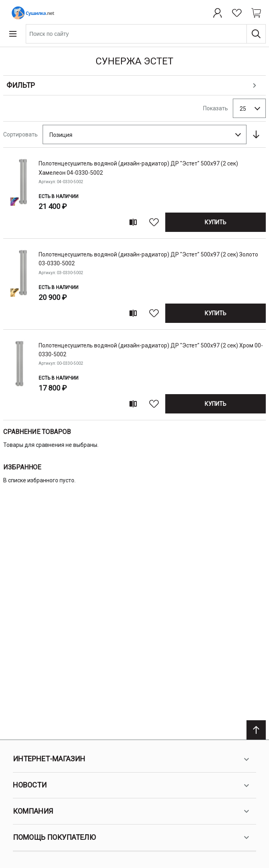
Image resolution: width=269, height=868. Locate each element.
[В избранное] (154, 222)
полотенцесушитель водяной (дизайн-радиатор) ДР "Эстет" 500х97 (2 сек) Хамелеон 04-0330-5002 (138, 168)
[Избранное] (237, 13)
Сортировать (21, 134)
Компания (132, 811)
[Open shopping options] (134, 86)
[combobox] (146, 34)
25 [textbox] (243, 109)
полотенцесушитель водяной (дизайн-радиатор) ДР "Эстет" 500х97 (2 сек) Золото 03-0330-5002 (148, 259)
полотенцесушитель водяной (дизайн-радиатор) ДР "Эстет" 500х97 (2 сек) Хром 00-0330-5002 (151, 350)
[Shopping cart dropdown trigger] (256, 13)
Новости (132, 785)
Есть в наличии (59, 196)
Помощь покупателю (132, 837)
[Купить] (216, 222)
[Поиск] (256, 34)
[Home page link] (31, 13)
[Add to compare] (133, 222)
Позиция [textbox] (61, 135)
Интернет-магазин (132, 759)
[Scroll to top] (256, 730)
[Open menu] (13, 34)
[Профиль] (218, 13)
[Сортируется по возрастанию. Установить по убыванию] (256, 134)
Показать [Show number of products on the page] (216, 108)
